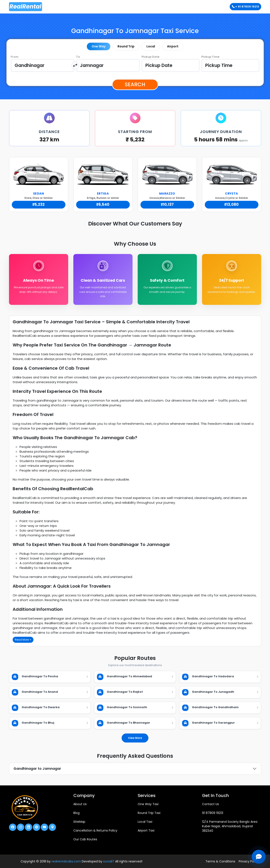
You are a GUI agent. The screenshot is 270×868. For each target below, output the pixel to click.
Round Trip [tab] (126, 46)
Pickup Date (150, 57)
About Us (80, 804)
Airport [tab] (173, 46)
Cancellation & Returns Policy (95, 830)
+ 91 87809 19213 (245, 7)
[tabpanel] (135, 65)
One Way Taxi (148, 804)
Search (135, 84)
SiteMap (79, 822)
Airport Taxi (146, 830)
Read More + (23, 640)
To (78, 57)
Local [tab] (151, 46)
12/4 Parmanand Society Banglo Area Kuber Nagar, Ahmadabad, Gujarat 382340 (230, 826)
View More (135, 738)
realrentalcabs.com (66, 861)
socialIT (109, 861)
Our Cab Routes (85, 839)
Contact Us (210, 804)
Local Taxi (145, 822)
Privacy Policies (250, 861)
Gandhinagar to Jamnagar (37, 769)
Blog (76, 813)
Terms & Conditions (220, 861)
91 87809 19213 (213, 813)
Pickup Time (210, 57)
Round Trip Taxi (149, 813)
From (15, 57)
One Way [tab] (99, 46)
